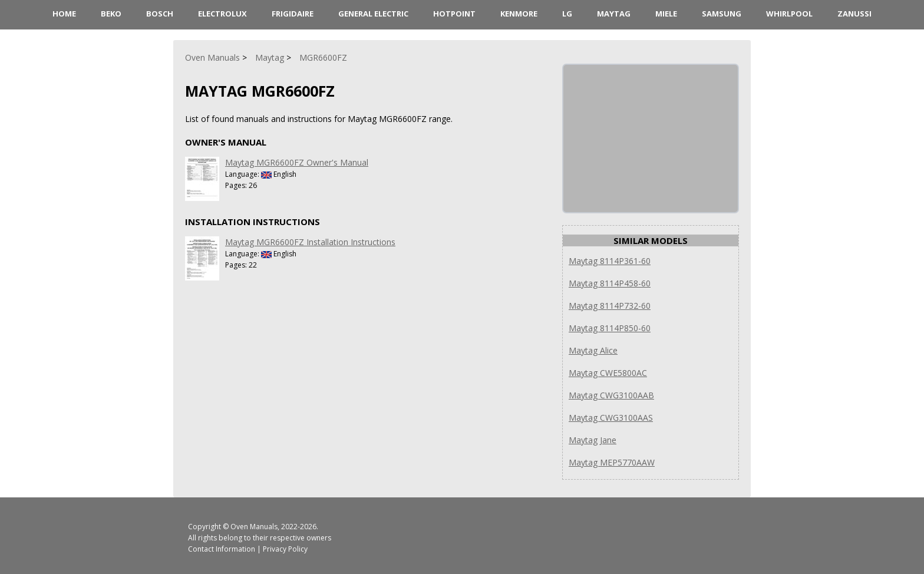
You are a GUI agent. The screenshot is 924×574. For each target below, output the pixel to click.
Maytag (614, 14)
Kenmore (519, 14)
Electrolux (222, 14)
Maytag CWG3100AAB (611, 395)
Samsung (722, 14)
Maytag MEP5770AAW (612, 462)
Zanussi (854, 14)
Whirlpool (789, 14)
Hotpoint (454, 14)
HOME (64, 14)
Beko (111, 14)
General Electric (373, 14)
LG (567, 14)
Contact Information (222, 549)
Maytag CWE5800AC (608, 373)
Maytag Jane (593, 440)
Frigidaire (293, 14)
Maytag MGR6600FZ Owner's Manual (297, 162)
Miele (666, 14)
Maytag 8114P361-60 (610, 261)
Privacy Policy (285, 549)
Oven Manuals (254, 527)
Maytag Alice (593, 350)
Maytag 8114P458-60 (610, 283)
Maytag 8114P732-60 (610, 306)
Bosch (160, 14)
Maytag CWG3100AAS (611, 418)
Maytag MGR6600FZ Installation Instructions (310, 242)
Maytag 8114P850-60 (610, 328)
